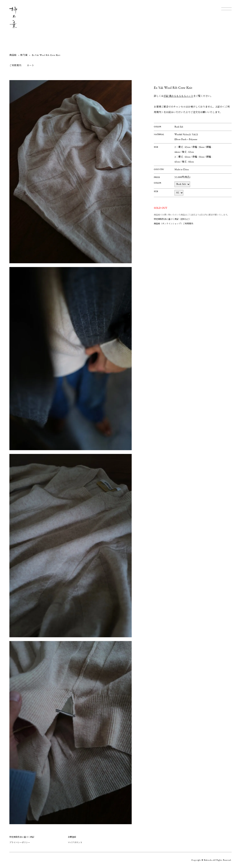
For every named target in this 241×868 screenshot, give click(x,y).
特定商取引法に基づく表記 (22, 837)
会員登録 (72, 837)
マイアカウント (75, 843)
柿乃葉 (24, 55)
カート (30, 66)
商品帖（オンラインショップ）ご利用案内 (173, 224)
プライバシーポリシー (20, 843)
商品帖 (13, 55)
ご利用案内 (15, 66)
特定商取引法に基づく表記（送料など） (172, 219)
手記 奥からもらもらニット (178, 96)
